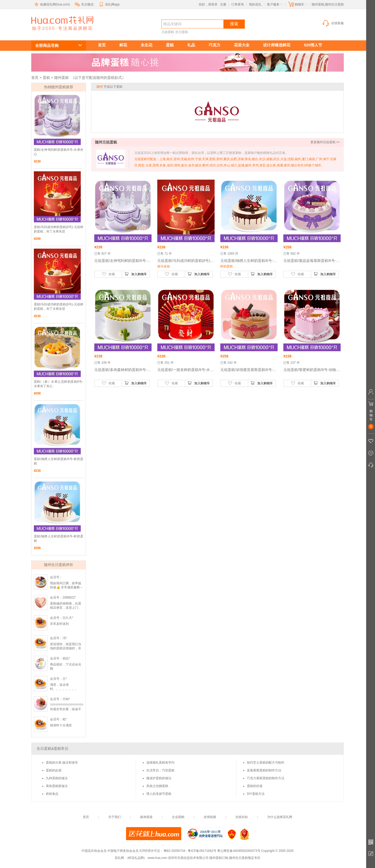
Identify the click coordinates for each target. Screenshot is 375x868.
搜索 (234, 24)
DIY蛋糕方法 (256, 794)
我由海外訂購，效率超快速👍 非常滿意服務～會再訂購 (66, 587)
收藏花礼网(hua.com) (52, 4)
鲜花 (123, 45)
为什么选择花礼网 (280, 817)
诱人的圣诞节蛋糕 (159, 794)
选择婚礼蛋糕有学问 (160, 763)
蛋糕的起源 (54, 770)
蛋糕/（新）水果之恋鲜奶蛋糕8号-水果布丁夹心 (59, 384)
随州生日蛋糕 (59, 33)
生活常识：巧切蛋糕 (160, 770)
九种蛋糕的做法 (57, 778)
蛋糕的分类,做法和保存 (62, 763)
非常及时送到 (59, 624)
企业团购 (178, 817)
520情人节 (313, 45)
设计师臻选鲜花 (277, 45)
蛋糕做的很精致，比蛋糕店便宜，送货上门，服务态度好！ (66, 608)
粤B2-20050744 (174, 851)
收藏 (108, 274)
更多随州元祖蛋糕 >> (325, 142)
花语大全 (242, 45)
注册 (223, 4)
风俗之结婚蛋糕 (157, 786)
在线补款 (242, 817)
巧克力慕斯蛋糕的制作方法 (266, 778)
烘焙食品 (52, 794)
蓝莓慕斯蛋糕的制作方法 (264, 770)
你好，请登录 (208, 4)
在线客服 (333, 23)
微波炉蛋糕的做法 (159, 778)
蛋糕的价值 (255, 786)
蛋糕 (170, 45)
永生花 (146, 45)
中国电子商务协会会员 (123, 851)
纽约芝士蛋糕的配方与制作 (266, 763)
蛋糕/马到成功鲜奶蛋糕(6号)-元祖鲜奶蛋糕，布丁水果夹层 (59, 307)
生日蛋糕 (182, 32)
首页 (102, 45)
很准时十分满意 (61, 725)
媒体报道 (146, 817)
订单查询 (238, 4)
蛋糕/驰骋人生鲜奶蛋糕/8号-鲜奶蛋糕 (59, 539)
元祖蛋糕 (168, 32)
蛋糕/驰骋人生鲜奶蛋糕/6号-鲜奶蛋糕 (59, 461)
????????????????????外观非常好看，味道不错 (67, 709)
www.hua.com (157, 858)
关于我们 (115, 817)
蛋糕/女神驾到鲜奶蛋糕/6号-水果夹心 (59, 152)
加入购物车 (136, 274)
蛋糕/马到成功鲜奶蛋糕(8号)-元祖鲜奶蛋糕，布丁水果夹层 (59, 229)
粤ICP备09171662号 (202, 851)
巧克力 (214, 45)
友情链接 (210, 817)
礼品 (191, 45)
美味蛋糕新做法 (57, 786)
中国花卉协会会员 (94, 851)
